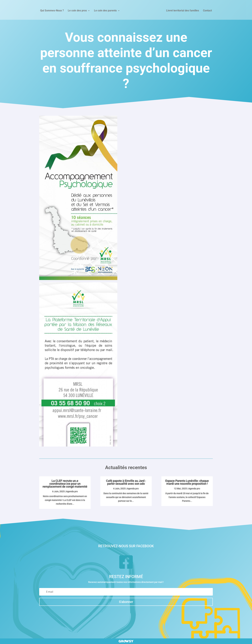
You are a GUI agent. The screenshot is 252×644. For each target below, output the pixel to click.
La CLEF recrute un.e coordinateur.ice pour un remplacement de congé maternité (65, 484)
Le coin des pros (77, 11)
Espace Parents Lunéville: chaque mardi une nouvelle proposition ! (187, 482)
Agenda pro (72, 491)
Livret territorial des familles (183, 11)
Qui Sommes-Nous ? (52, 11)
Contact (207, 11)
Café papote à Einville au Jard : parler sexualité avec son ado (126, 482)
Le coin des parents (105, 11)
